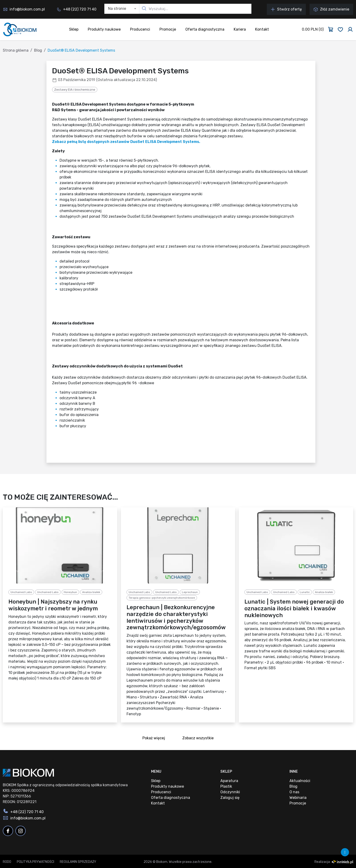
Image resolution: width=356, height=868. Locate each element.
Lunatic (305, 592)
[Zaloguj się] (350, 29)
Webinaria (298, 798)
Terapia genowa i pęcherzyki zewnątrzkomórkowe (162, 598)
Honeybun (70, 592)
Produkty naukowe (104, 29)
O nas (294, 792)
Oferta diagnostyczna (205, 29)
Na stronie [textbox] (117, 9)
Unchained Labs (21, 592)
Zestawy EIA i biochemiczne (75, 89)
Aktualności (300, 781)
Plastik (226, 786)
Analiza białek (91, 592)
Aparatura (229, 781)
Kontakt (262, 29)
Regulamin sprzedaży (78, 862)
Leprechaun (190, 592)
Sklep (74, 29)
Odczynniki (230, 792)
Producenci (140, 29)
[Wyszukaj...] (195, 9)
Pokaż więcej (155, 739)
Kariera (240, 29)
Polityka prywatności (35, 862)
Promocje (168, 29)
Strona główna (16, 50)
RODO (7, 862)
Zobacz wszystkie (199, 739)
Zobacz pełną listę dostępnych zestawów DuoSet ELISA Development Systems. (126, 142)
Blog (38, 50)
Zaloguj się (230, 798)
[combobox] (122, 9)
